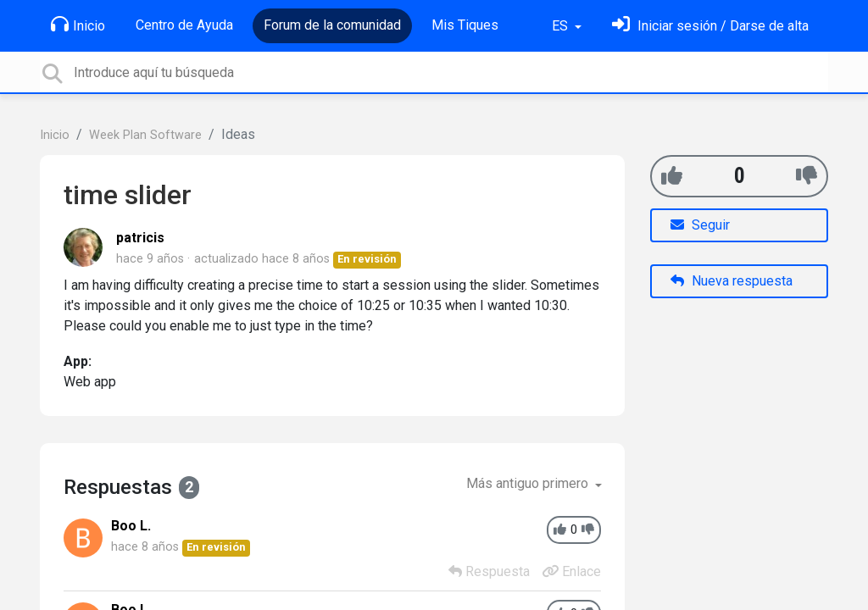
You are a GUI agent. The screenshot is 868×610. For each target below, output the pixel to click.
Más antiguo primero (529, 483)
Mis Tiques (465, 25)
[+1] (672, 176)
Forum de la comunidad (332, 25)
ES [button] (562, 26)
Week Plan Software (145, 135)
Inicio (78, 25)
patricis (140, 238)
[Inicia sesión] (710, 26)
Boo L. (131, 526)
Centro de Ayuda (184, 25)
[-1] (807, 176)
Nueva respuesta (732, 281)
